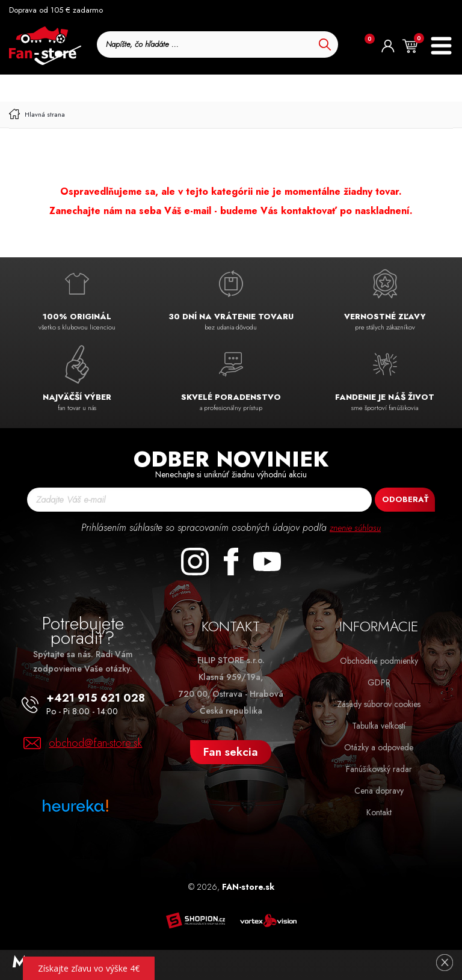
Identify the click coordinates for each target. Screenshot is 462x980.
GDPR (379, 682)
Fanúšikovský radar (379, 769)
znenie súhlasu (356, 528)
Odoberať (405, 499)
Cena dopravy (379, 791)
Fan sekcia (231, 752)
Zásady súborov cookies (379, 704)
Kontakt (379, 812)
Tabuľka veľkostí (379, 726)
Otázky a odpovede (379, 747)
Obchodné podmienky (379, 661)
